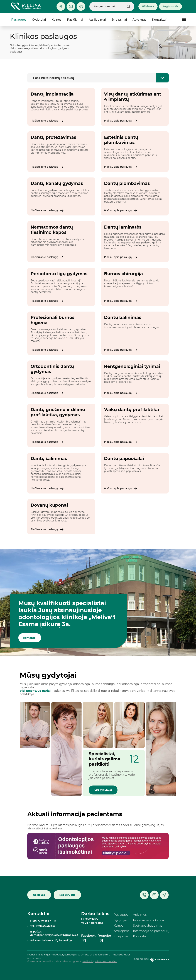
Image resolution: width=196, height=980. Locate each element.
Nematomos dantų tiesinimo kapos (52, 230)
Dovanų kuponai (49, 505)
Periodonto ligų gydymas (59, 274)
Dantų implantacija (52, 94)
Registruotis (170, 6)
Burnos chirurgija (123, 274)
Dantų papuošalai (124, 458)
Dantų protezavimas (53, 137)
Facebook (88, 939)
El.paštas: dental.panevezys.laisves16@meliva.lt (54, 933)
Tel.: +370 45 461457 (43, 926)
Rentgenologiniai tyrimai (132, 366)
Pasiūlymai (75, 20)
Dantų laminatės (123, 227)
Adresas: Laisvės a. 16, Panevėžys (51, 940)
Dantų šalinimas (49, 458)
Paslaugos (19, 20)
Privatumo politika (106, 962)
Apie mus (139, 20)
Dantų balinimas (123, 317)
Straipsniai (119, 20)
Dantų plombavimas (127, 183)
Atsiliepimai (97, 20)
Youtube (105, 939)
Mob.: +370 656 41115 (43, 921)
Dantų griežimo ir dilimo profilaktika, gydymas (58, 412)
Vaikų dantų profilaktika (132, 410)
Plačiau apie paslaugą (47, 121)
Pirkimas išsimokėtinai (149, 920)
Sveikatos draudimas (148, 926)
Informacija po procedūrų (151, 931)
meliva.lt (88, 962)
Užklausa (148, 6)
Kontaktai (159, 20)
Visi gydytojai (103, 790)
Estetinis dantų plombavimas (121, 140)
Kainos (56, 20)
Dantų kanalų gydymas (57, 183)
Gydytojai (39, 20)
